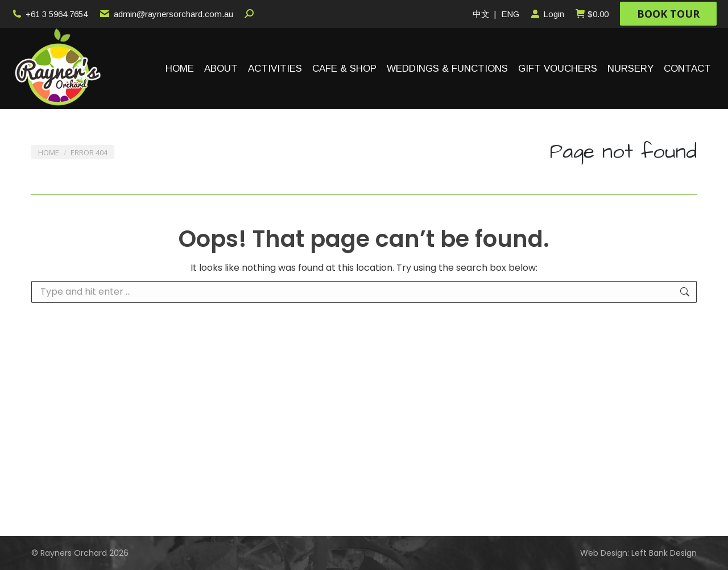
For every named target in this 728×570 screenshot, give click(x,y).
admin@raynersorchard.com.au (166, 14)
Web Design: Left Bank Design (638, 553)
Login (547, 14)
